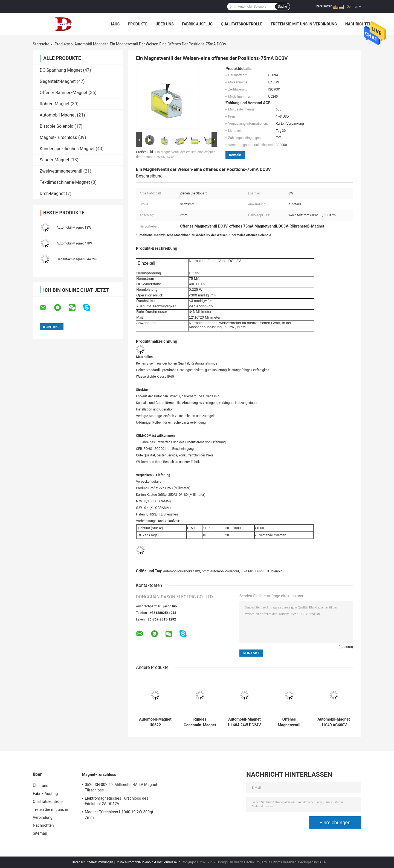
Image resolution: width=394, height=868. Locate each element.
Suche (282, 7)
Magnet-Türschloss (58, 137)
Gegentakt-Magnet (58, 81)
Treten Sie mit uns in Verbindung (304, 24)
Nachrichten (359, 24)
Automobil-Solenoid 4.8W (182, 571)
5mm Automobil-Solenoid (220, 571)
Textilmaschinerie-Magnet (65, 182)
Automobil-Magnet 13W (74, 228)
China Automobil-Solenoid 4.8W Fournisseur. (148, 862)
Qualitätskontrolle (242, 24)
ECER (322, 862)
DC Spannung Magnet (61, 70)
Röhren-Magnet (55, 104)
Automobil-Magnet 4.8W (74, 243)
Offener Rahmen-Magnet (64, 93)
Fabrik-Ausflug (197, 24)
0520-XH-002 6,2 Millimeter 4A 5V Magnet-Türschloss (122, 787)
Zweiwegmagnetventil (61, 171)
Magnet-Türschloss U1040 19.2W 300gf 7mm (119, 815)
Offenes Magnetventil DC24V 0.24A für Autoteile (289, 722)
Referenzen (324, 6)
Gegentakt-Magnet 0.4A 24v (77, 259)
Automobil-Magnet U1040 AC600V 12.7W (334, 722)
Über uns (165, 24)
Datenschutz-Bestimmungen (92, 862)
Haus (115, 24)
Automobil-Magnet (90, 44)
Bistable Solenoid (57, 126)
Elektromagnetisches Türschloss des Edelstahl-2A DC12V (117, 801)
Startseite (41, 44)
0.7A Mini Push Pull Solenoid (262, 571)
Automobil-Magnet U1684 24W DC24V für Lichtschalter (244, 722)
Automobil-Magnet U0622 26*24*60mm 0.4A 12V (155, 722)
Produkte (137, 24)
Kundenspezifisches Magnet (67, 149)
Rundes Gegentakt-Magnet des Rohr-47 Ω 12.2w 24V (200, 722)
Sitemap (40, 833)
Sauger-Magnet (55, 160)
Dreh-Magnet (52, 193)
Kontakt (235, 155)
